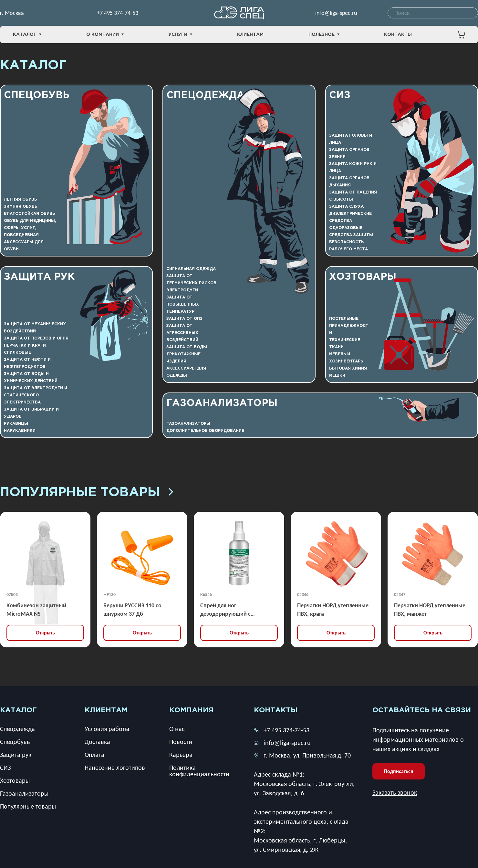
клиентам (106, 710)
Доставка (97, 742)
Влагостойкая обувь (29, 214)
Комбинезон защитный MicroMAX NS (36, 610)
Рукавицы (16, 424)
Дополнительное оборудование (205, 431)
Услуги (180, 35)
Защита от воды (187, 347)
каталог (18, 710)
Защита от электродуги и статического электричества (36, 395)
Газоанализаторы (222, 403)
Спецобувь (37, 95)
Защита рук (39, 277)
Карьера (181, 755)
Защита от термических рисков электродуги (191, 283)
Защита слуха (346, 207)
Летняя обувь (20, 199)
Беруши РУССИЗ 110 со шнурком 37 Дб (132, 610)
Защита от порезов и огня (36, 338)
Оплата (94, 755)
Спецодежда (205, 95)
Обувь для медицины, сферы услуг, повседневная (30, 228)
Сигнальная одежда (191, 269)
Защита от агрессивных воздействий (182, 333)
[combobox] (433, 13)
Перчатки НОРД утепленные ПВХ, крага (333, 610)
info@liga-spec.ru (336, 13)
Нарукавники (20, 431)
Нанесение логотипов (115, 768)
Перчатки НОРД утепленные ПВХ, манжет (430, 610)
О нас (177, 729)
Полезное (324, 35)
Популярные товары (88, 493)
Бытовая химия (348, 368)
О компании (105, 35)
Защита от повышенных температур (183, 304)
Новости (181, 742)
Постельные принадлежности (349, 326)
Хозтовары (363, 277)
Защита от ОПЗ (184, 319)
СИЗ (340, 95)
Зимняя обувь (21, 207)
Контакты (398, 35)
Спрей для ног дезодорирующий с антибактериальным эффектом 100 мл (227, 610)
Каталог (27, 35)
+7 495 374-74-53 (118, 13)
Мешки (337, 376)
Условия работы (107, 729)
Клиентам (250, 35)
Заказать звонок (395, 792)
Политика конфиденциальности (199, 771)
